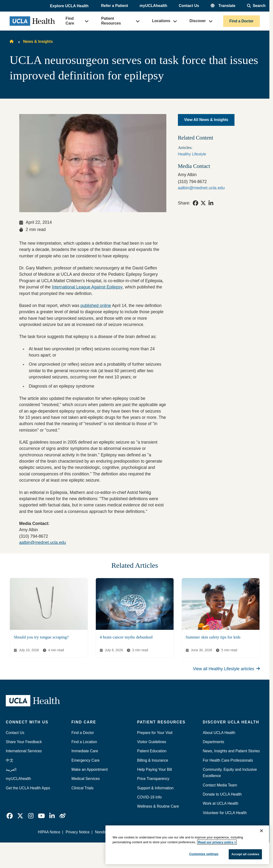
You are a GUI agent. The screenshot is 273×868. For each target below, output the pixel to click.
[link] (195, 203)
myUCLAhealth (153, 6)
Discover (198, 21)
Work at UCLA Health (221, 803)
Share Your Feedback (24, 742)
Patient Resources (111, 21)
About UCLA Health (219, 733)
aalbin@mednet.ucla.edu (43, 542)
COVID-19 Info (149, 797)
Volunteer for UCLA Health (225, 813)
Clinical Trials (83, 788)
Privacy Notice (78, 832)
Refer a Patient (115, 6)
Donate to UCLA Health (222, 794)
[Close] (261, 831)
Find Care (70, 21)
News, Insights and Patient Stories (231, 751)
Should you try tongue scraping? (41, 637)
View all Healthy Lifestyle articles (226, 669)
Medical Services (86, 779)
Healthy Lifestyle (192, 154)
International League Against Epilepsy (87, 287)
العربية (11, 769)
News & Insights (38, 41)
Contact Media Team (220, 785)
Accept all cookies (245, 854)
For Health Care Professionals (228, 760)
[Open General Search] (256, 6)
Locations (161, 21)
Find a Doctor (241, 21)
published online (96, 306)
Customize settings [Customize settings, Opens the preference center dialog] (204, 854)
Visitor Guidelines (152, 742)
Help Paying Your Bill (155, 769)
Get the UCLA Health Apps (28, 788)
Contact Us (189, 6)
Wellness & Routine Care (158, 806)
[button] (70, 6)
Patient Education (152, 751)
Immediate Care (85, 751)
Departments (213, 742)
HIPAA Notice (49, 832)
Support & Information (155, 788)
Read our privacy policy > (217, 842)
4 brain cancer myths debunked (126, 637)
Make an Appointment (90, 769)
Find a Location (84, 742)
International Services (24, 751)
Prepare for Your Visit (155, 733)
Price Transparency (153, 779)
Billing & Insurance (153, 760)
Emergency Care (86, 760)
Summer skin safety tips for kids (213, 637)
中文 (10, 760)
